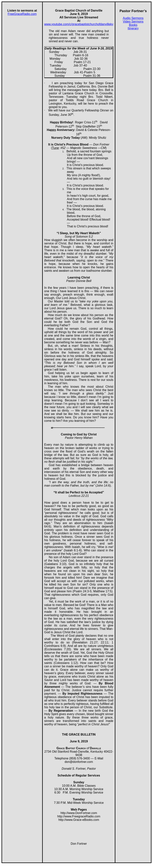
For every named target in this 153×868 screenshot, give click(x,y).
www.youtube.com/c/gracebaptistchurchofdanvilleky (79, 24)
